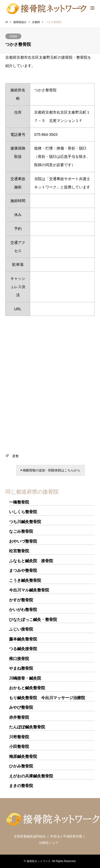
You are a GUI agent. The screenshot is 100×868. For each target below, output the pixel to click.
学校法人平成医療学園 (66, 836)
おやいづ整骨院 (23, 541)
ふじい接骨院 (21, 629)
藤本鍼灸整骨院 (23, 639)
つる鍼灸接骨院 (23, 649)
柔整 (15, 456)
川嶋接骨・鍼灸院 (25, 678)
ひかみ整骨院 (21, 766)
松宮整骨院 (19, 551)
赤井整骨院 (19, 717)
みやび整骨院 (21, 707)
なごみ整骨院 (21, 531)
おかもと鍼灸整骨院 (27, 688)
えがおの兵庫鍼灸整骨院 (31, 776)
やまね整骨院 (21, 668)
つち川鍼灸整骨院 (25, 522)
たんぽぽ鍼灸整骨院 (27, 727)
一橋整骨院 (19, 502)
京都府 (13, 36)
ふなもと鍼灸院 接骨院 (31, 561)
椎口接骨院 (19, 659)
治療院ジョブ (49, 843)
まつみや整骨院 (23, 570)
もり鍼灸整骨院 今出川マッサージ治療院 (47, 698)
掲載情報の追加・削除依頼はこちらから (51, 470)
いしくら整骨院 (23, 512)
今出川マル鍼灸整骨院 (29, 590)
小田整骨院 (19, 746)
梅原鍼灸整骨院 (23, 756)
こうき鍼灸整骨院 (25, 580)
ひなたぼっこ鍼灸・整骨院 (33, 619)
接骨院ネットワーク (39, 861)
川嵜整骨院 (19, 737)
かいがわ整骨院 (23, 610)
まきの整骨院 (21, 786)
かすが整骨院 (21, 600)
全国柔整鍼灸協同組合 (30, 836)
